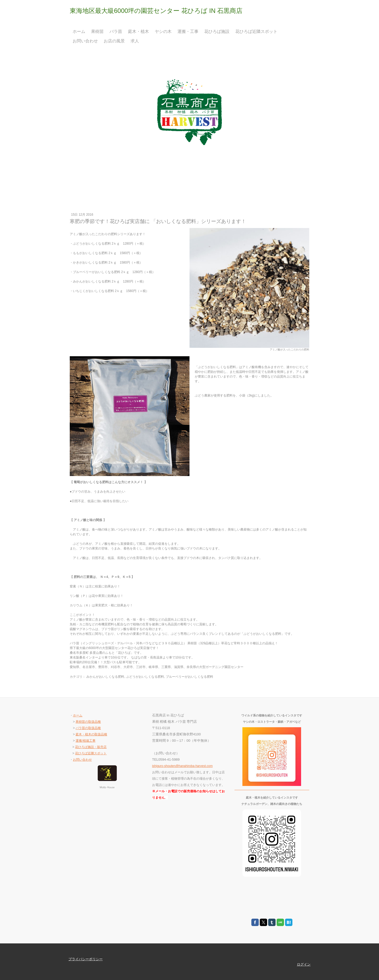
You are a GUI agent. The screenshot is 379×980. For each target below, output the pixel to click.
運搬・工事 (188, 31)
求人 (135, 41)
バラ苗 (116, 31)
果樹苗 (97, 31)
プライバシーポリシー (86, 959)
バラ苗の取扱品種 (88, 728)
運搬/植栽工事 (85, 741)
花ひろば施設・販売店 (91, 747)
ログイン (304, 964)
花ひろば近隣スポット (256, 31)
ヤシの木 (163, 31)
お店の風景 (114, 41)
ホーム (79, 31)
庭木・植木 (138, 31)
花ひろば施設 (217, 31)
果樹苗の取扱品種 (88, 722)
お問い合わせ (85, 41)
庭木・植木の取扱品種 (91, 734)
